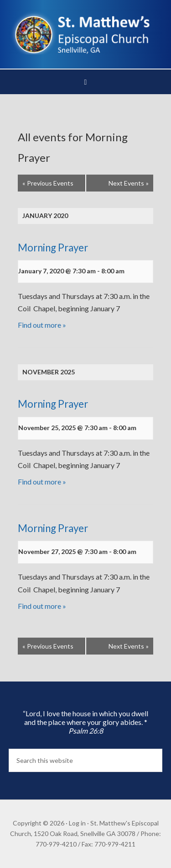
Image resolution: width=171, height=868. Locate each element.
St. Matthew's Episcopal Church (86, 32)
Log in (77, 823)
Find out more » (42, 325)
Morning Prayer (53, 248)
